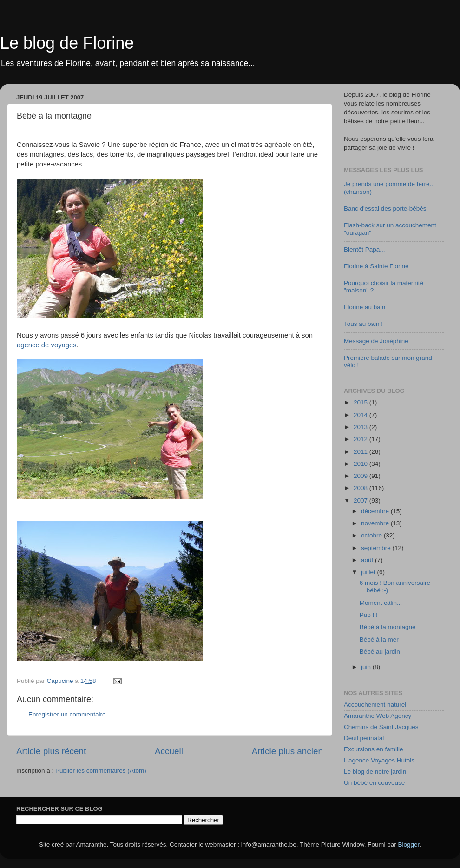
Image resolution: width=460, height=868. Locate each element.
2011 (361, 452)
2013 (361, 427)
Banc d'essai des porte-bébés (385, 209)
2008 (361, 488)
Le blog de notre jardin (375, 772)
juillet (369, 572)
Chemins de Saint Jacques (381, 727)
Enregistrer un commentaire (67, 714)
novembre (376, 523)
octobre (372, 535)
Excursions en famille (374, 749)
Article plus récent (51, 751)
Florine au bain (365, 307)
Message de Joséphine (376, 341)
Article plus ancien (287, 751)
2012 (361, 439)
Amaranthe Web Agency (378, 716)
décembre (376, 511)
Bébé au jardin (380, 652)
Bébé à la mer (379, 639)
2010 (361, 464)
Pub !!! (369, 615)
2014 (361, 415)
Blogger (409, 845)
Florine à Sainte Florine (376, 266)
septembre (377, 548)
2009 (361, 476)
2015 (361, 402)
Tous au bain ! (363, 324)
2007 (361, 500)
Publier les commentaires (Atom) (101, 771)
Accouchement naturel (375, 705)
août (368, 560)
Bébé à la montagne (388, 627)
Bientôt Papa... (365, 249)
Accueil (169, 751)
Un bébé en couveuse (374, 783)
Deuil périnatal (364, 738)
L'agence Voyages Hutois (379, 760)
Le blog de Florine (67, 43)
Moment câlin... (381, 603)
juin (367, 667)
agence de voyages (47, 345)
